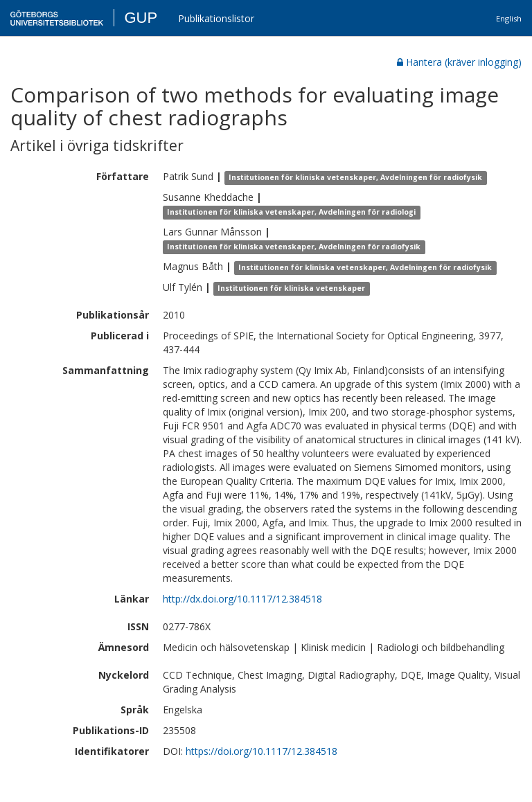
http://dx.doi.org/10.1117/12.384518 (242, 599)
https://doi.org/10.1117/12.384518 (261, 751)
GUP (141, 18)
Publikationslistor (216, 18)
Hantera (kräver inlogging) (459, 62)
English (509, 18)
